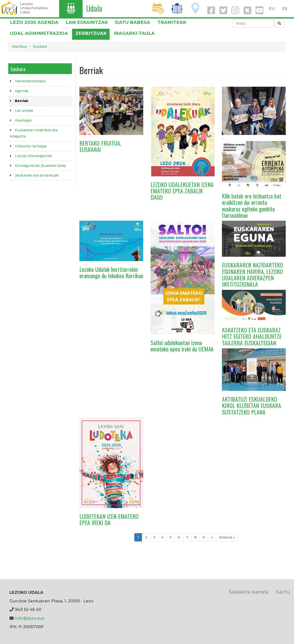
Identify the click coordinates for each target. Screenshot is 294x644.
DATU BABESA (133, 22)
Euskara (40, 47)
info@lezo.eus (30, 618)
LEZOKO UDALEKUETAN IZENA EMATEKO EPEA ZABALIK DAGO (182, 191)
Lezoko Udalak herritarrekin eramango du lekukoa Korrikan (111, 272)
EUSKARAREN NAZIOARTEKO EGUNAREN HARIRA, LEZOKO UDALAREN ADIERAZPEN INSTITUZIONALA (252, 274)
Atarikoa (19, 47)
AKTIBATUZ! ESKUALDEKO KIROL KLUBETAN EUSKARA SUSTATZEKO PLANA (251, 405)
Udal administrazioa (39, 33)
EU (272, 9)
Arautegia (23, 120)
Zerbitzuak (91, 33)
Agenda (22, 91)
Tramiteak (172, 22)
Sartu (283, 592)
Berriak (22, 101)
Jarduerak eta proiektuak (37, 175)
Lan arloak (24, 111)
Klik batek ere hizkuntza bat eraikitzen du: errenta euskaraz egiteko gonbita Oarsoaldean (252, 205)
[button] (111, 111)
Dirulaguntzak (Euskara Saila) (40, 166)
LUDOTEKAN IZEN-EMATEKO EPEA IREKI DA (109, 519)
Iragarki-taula (134, 33)
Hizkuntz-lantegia (31, 146)
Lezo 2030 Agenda (34, 22)
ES (285, 9)
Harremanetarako (30, 81)
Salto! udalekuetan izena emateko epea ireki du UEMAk (182, 346)
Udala (94, 8)
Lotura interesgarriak (33, 156)
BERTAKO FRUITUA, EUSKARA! (100, 146)
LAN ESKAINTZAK (87, 22)
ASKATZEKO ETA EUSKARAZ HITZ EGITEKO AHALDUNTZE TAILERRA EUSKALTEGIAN (252, 336)
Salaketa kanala (249, 592)
